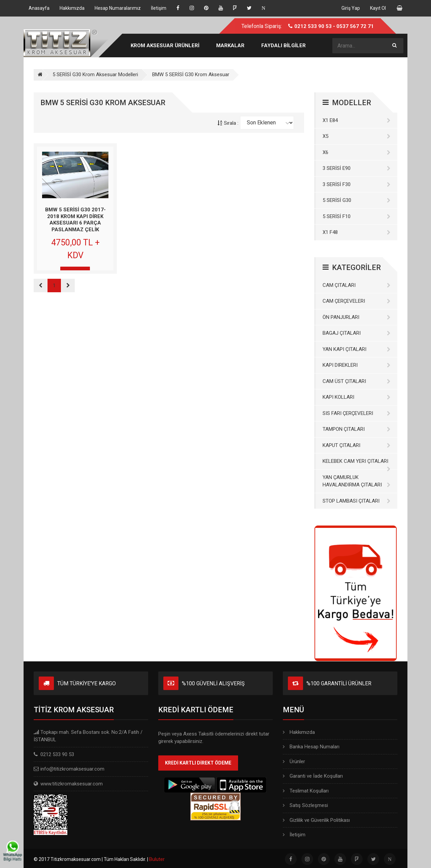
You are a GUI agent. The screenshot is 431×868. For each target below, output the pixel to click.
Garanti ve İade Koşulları (313, 776)
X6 (357, 152)
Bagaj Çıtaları (357, 333)
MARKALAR (230, 46)
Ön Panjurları (357, 317)
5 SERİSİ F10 (357, 216)
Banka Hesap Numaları (311, 747)
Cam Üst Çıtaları (357, 381)
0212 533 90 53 (313, 26)
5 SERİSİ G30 (357, 200)
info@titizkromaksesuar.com (72, 769)
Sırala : (228, 123)
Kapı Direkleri (357, 365)
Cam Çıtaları (357, 285)
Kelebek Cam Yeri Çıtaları (357, 464)
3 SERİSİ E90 (357, 168)
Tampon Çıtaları (357, 429)
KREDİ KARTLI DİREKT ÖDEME (198, 763)
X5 (357, 136)
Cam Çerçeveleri (357, 301)
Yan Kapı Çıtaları (357, 349)
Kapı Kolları (357, 397)
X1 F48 (357, 232)
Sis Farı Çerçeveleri (357, 413)
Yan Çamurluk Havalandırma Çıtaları (357, 481)
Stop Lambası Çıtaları (357, 501)
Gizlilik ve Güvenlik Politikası (316, 820)
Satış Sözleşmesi (305, 805)
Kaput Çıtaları (357, 445)
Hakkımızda (299, 732)
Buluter (157, 859)
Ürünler (294, 761)
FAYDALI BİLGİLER (284, 46)
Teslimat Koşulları (306, 791)
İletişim (294, 835)
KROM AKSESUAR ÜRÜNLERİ (165, 46)
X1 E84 (357, 120)
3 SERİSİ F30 (357, 184)
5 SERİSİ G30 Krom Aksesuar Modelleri (95, 74)
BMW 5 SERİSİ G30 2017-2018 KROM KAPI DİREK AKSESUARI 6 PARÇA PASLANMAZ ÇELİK (75, 220)
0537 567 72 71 (355, 26)
